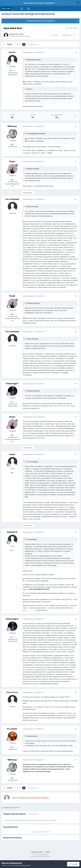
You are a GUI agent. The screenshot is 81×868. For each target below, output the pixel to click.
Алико (12, 454)
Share (55, 35)
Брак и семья (24, 36)
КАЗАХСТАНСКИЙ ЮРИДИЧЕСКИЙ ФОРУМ (28, 14)
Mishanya (12, 126)
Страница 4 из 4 (34, 44)
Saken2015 (12, 532)
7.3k (13, 402)
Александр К (12, 384)
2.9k (13, 747)
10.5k (13, 71)
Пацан (12, 161)
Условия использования (22, 865)
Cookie (47, 852)
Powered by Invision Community (40, 857)
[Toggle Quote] (26, 60)
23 (13, 550)
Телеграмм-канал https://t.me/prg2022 (39, 3)
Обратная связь (37, 852)
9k (13, 180)
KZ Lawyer (12, 729)
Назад (9, 44)
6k (13, 144)
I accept (73, 864)
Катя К (12, 52)
